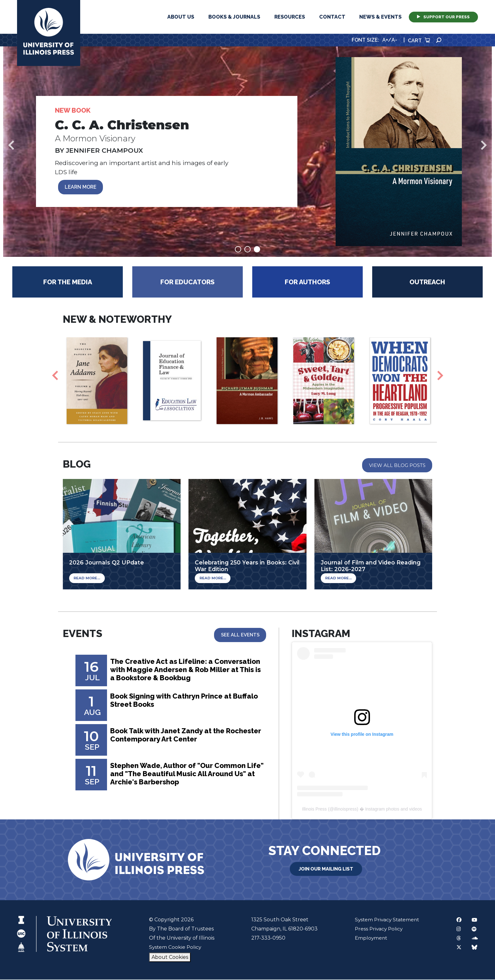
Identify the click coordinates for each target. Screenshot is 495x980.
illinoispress (345, 810)
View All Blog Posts (397, 466)
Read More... (86, 579)
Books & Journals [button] (234, 17)
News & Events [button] (380, 17)
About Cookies (169, 958)
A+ (385, 40)
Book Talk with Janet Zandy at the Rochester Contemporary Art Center (175, 736)
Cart (419, 41)
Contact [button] (332, 17)
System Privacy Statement (386, 920)
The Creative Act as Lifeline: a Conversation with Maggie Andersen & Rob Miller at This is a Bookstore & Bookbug (186, 671)
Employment (369, 939)
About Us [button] (181, 17)
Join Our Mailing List (326, 869)
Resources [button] (290, 17)
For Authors (307, 282)
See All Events (240, 635)
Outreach (427, 282)
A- (394, 40)
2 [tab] (247, 250)
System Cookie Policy (175, 948)
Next (484, 145)
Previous (11, 145)
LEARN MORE (81, 187)
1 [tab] (238, 250)
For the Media (68, 282)
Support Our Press (443, 17)
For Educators (188, 282)
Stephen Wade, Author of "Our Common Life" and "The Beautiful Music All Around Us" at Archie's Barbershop (183, 775)
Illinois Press (315, 810)
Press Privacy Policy (377, 929)
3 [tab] (257, 250)
